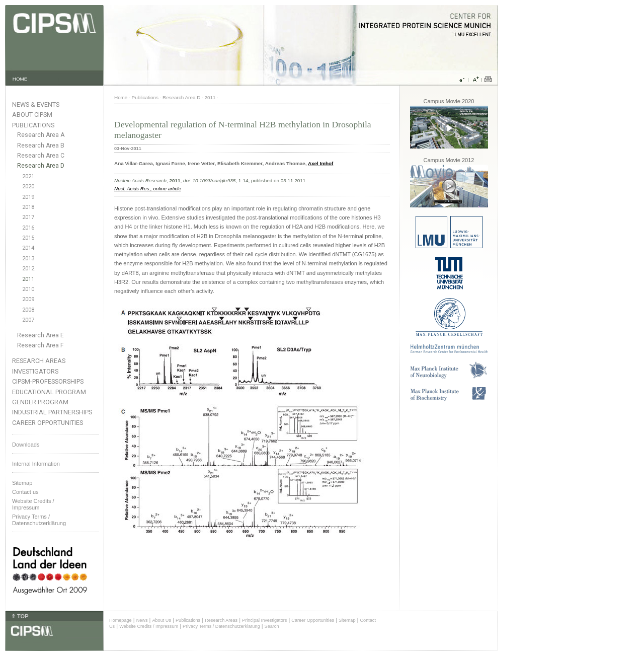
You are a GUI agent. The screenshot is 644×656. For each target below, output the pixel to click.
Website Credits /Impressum (33, 504)
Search (272, 626)
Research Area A (41, 135)
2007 (28, 320)
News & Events (36, 104)
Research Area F (41, 345)
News (142, 620)
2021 (28, 176)
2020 (28, 187)
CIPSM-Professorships (48, 381)
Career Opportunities (48, 423)
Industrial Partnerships (52, 412)
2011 (28, 279)
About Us (162, 620)
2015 (28, 238)
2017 (28, 217)
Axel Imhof (320, 163)
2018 (28, 207)
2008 (28, 310)
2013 (28, 259)
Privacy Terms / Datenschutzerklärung (39, 520)
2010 (28, 289)
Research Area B (41, 145)
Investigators (35, 371)
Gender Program (40, 402)
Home (121, 97)
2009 (28, 299)
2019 (28, 197)
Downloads (26, 445)
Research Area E (41, 335)
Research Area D (41, 166)
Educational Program (49, 392)
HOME (20, 79)
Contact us (25, 492)
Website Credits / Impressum (149, 626)
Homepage (120, 620)
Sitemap (22, 483)
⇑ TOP (20, 616)
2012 (28, 269)
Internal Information (36, 464)
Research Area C (41, 156)
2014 (28, 248)
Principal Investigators (264, 620)
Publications (33, 125)
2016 (28, 228)
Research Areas (39, 361)
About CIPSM (32, 115)
